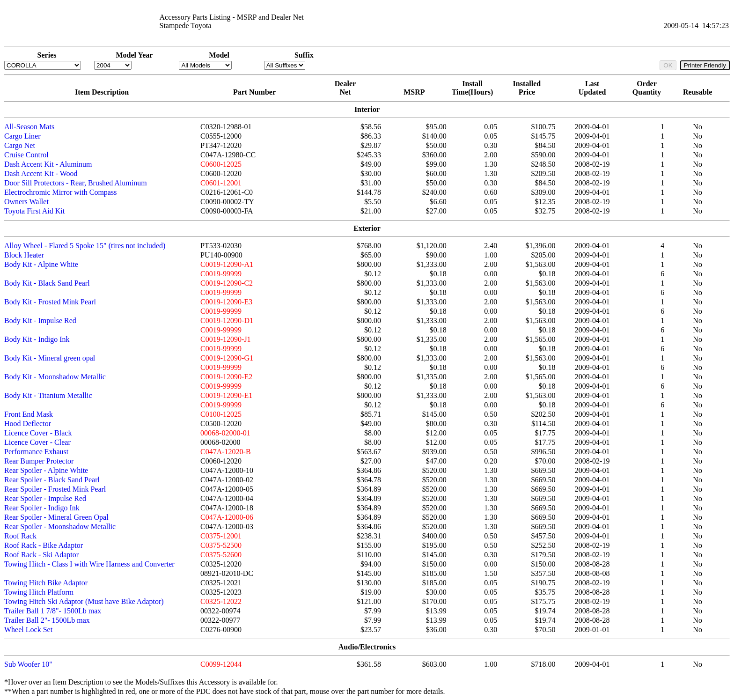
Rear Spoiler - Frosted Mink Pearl (55, 489)
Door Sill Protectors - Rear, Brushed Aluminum (76, 183)
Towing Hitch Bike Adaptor (46, 583)
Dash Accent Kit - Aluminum (48, 164)
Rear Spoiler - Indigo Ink (42, 508)
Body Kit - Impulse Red (40, 321)
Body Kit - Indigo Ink (37, 339)
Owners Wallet (26, 202)
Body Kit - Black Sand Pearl (47, 283)
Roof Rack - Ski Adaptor (41, 555)
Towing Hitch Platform (39, 592)
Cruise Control (26, 155)
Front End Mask (29, 414)
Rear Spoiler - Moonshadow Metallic (60, 527)
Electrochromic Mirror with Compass (60, 192)
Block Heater (24, 255)
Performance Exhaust (36, 452)
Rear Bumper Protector (39, 461)
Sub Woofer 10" (28, 664)
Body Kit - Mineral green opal (50, 358)
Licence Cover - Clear (37, 442)
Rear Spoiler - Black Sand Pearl (52, 480)
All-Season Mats (29, 127)
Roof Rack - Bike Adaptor (44, 545)
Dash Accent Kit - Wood (41, 173)
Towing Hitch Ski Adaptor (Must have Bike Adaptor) (84, 601)
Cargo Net (20, 145)
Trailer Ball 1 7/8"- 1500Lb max (53, 611)
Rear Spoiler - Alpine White (46, 470)
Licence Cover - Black (38, 433)
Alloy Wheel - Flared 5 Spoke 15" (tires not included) (85, 246)
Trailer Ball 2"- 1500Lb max (47, 620)
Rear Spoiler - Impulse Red (45, 498)
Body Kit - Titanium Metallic (48, 395)
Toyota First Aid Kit (34, 211)
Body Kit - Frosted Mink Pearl (50, 302)
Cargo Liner (22, 136)
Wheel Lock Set (28, 630)
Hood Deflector (28, 424)
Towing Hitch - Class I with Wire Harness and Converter (89, 564)
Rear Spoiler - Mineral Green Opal (56, 517)
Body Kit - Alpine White (41, 264)
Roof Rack (20, 536)
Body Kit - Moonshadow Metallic (55, 377)
